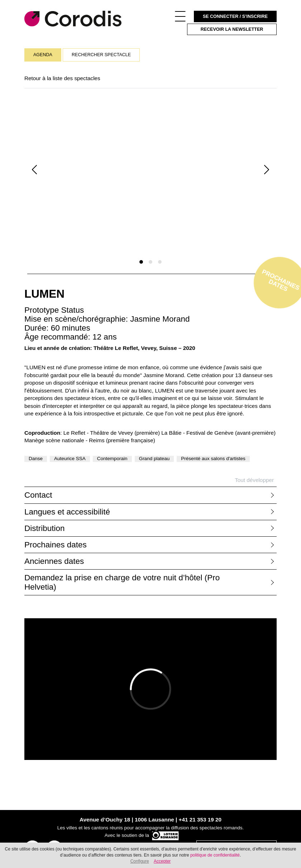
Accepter (162, 861)
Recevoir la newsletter (232, 29)
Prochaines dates (56, 545)
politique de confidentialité (215, 855)
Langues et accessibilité (67, 512)
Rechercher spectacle (101, 55)
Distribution (45, 528)
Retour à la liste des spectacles (62, 78)
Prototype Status (54, 310)
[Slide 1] (141, 262)
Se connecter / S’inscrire (235, 16)
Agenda (43, 55)
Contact (38, 495)
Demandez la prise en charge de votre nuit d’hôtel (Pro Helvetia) (122, 582)
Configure (140, 861)
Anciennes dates (54, 561)
